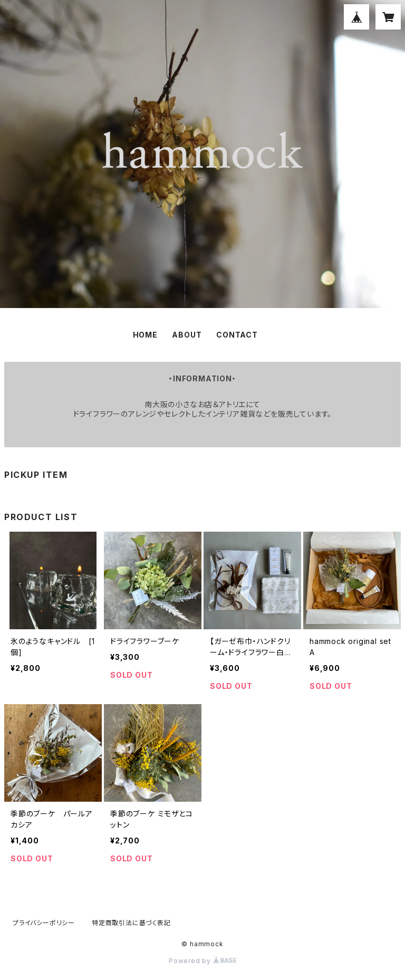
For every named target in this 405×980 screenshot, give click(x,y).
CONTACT (237, 335)
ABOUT (187, 335)
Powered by (202, 961)
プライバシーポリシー (44, 923)
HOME (145, 335)
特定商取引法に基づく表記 (131, 923)
